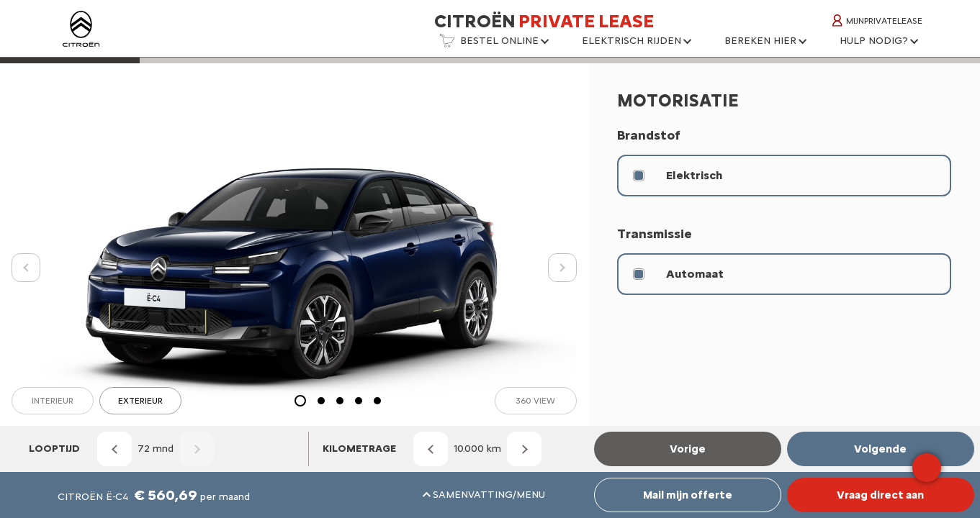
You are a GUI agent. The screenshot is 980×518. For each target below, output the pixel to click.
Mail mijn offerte (688, 495)
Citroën (544, 21)
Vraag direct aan (880, 495)
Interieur (53, 401)
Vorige (688, 449)
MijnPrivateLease (877, 21)
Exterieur (140, 401)
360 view (535, 401)
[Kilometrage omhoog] (524, 449)
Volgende (880, 449)
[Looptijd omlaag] (114, 449)
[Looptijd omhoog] (197, 449)
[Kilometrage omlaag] (431, 449)
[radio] (784, 176)
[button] (494, 45)
